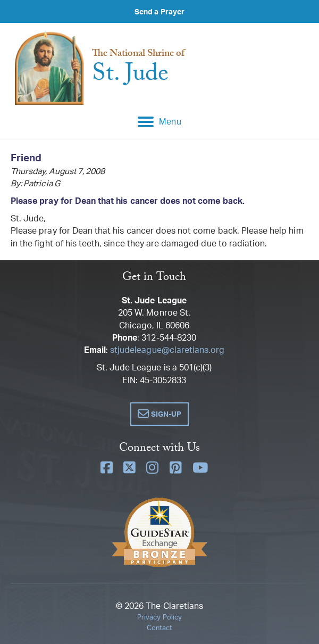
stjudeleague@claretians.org (167, 350)
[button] (159, 414)
